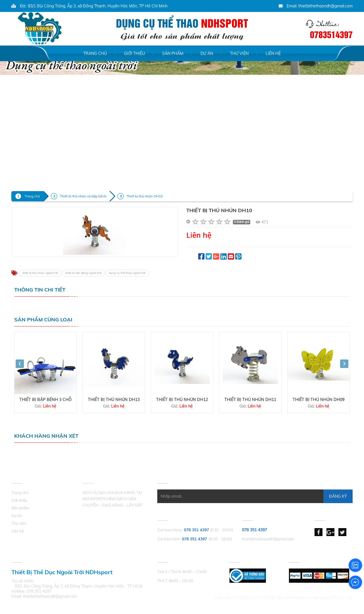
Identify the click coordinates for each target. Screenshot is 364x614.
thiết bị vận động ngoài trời (83, 273)
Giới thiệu (135, 53)
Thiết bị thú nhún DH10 (144, 196)
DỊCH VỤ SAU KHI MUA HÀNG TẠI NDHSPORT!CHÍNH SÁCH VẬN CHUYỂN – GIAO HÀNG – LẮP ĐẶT (113, 499)
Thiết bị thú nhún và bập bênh (83, 196)
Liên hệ (273, 53)
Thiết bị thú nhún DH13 (114, 400)
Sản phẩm (173, 53)
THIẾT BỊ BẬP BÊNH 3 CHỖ (45, 400)
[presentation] (20, 364)
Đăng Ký (338, 496)
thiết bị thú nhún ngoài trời (40, 273)
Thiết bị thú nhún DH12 (182, 400)
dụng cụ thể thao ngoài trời (127, 273)
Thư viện (239, 53)
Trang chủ (95, 53)
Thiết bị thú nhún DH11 (250, 400)
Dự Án (207, 53)
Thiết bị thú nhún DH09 (318, 400)
